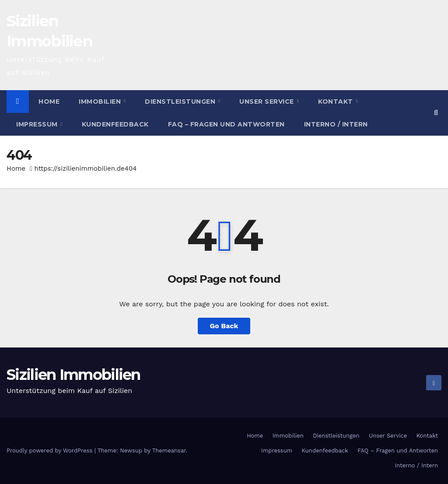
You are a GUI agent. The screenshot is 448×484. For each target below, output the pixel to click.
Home (49, 102)
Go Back (224, 326)
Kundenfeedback (115, 124)
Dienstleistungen (181, 102)
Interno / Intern (336, 124)
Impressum (38, 124)
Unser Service (268, 102)
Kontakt (336, 102)
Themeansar (169, 451)
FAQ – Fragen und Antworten (226, 124)
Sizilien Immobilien (73, 375)
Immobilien (101, 102)
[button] (436, 113)
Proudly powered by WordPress (51, 451)
